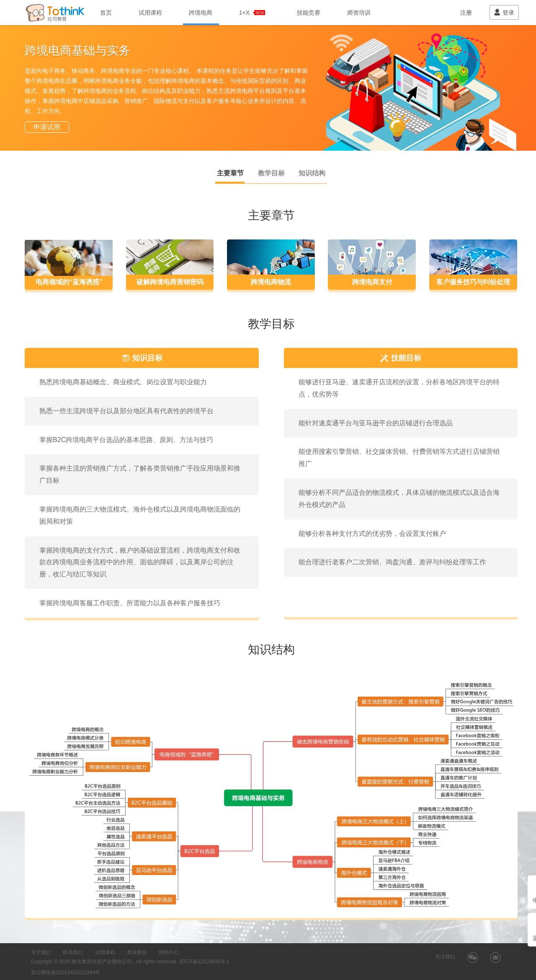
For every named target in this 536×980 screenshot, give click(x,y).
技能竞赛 (309, 13)
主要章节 (230, 173)
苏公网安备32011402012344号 (66, 972)
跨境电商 (201, 13)
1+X (253, 13)
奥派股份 (137, 952)
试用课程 (150, 13)
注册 (466, 13)
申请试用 (47, 127)
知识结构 (312, 173)
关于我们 (41, 952)
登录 (504, 12)
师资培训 (359, 13)
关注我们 (445, 957)
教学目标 (271, 173)
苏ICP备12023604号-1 (204, 962)
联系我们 (73, 952)
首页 (106, 13)
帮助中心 (169, 952)
